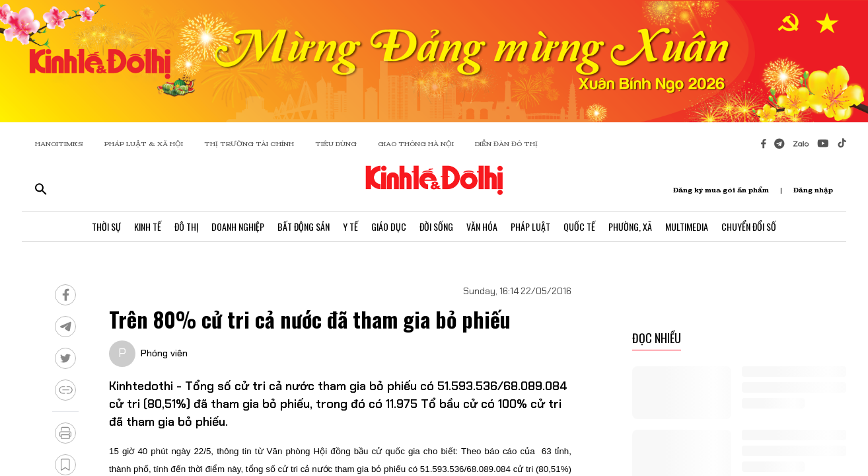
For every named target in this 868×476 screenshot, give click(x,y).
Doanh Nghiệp (238, 226)
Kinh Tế (148, 226)
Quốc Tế (579, 226)
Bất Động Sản (304, 226)
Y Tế (350, 226)
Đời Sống (436, 226)
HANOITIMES (59, 144)
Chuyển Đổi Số (749, 226)
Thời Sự (106, 226)
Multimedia (687, 226)
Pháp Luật (530, 226)
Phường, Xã (630, 226)
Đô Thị (186, 226)
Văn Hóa (482, 226)
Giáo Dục (389, 226)
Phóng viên (164, 353)
